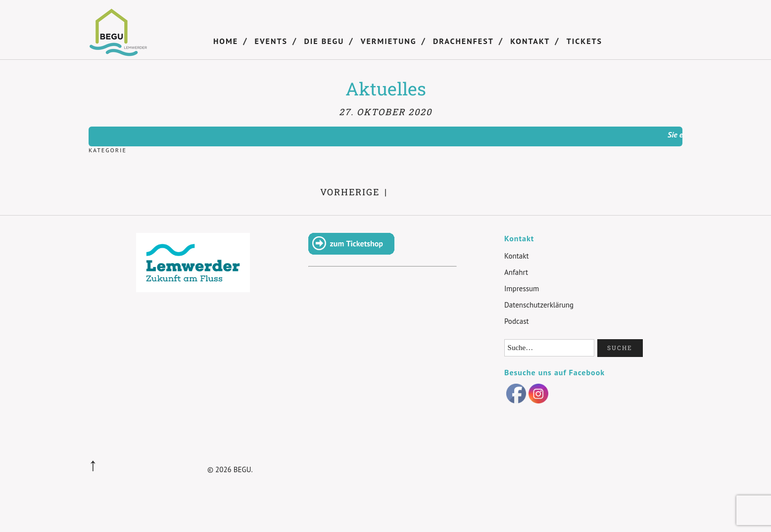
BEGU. (243, 469)
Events (271, 41)
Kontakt (530, 41)
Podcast (517, 321)
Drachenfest (463, 41)
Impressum (522, 288)
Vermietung (389, 41)
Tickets (584, 41)
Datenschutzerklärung (539, 305)
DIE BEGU (324, 41)
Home (226, 41)
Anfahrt (516, 272)
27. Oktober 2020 (385, 112)
